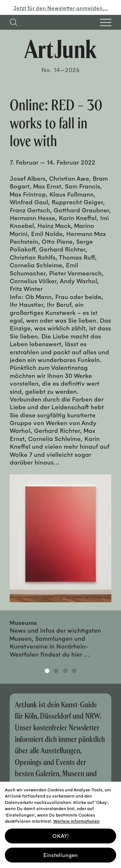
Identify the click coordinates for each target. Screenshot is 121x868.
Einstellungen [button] (60, 853)
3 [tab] (65, 671)
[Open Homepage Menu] (106, 22)
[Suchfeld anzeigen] (14, 22)
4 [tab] (74, 671)
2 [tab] (56, 671)
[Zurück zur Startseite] (60, 49)
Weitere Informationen (76, 819)
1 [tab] (47, 671)
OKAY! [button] (60, 834)
